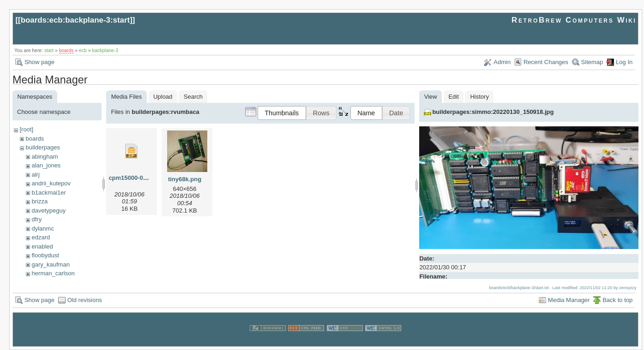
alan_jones (46, 165)
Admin (502, 62)
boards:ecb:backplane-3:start (75, 20)
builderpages (42, 147)
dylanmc (42, 228)
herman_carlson (53, 273)
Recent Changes (546, 62)
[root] (26, 129)
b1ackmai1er (48, 193)
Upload (163, 97)
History (479, 97)
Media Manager (569, 300)
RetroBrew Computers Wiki (574, 20)
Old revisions (85, 300)
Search (193, 97)
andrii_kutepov (51, 183)
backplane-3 (105, 50)
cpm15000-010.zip (134, 178)
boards (66, 50)
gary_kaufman (50, 264)
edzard (41, 237)
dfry (36, 219)
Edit (453, 97)
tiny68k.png (185, 179)
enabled (42, 246)
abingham (45, 157)
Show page (39, 62)
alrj (35, 175)
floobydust (45, 255)
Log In (624, 62)
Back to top (617, 300)
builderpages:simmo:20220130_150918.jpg (493, 112)
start (49, 50)
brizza (39, 201)
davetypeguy (48, 211)
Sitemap (592, 62)
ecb (83, 50)
